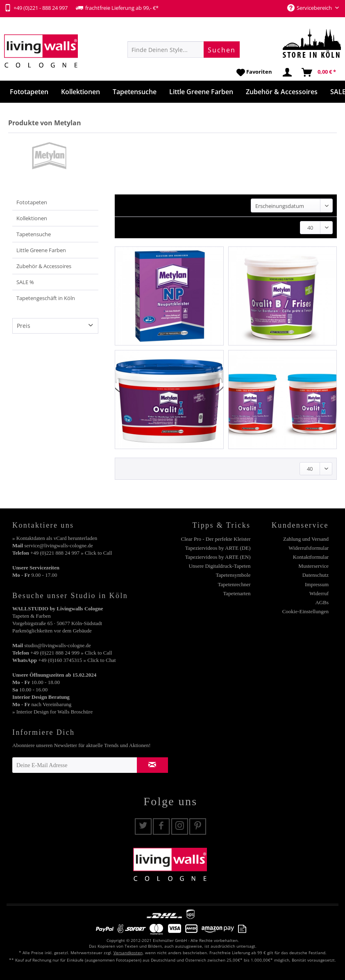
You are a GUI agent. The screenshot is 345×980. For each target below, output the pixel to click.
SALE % (25, 282)
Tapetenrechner (234, 584)
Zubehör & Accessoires (44, 266)
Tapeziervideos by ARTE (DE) (218, 548)
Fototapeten (32, 202)
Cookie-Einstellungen (305, 611)
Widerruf (319, 593)
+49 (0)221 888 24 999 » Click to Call (71, 653)
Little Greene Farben (41, 250)
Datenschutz (315, 575)
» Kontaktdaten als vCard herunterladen (55, 538)
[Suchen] (222, 50)
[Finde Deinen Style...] (184, 50)
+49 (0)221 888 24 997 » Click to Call (71, 553)
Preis (24, 326)
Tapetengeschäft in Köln (46, 298)
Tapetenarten (237, 593)
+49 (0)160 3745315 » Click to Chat (77, 660)
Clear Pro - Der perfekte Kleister (216, 539)
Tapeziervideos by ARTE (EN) (218, 557)
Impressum (317, 584)
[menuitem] (184, 50)
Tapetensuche (34, 234)
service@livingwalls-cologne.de (59, 545)
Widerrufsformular (309, 548)
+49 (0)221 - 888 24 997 (36, 8)
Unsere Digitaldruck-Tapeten (219, 566)
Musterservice (313, 566)
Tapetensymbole (233, 575)
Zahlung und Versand (306, 539)
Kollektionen (32, 218)
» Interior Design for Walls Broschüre (52, 712)
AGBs (322, 602)
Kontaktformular (311, 557)
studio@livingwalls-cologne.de (58, 645)
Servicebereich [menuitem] (310, 8)
